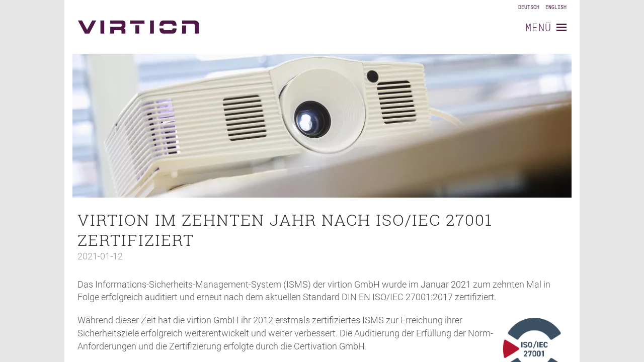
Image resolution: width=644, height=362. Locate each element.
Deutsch (529, 7)
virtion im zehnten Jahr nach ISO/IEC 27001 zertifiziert (285, 230)
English (556, 7)
